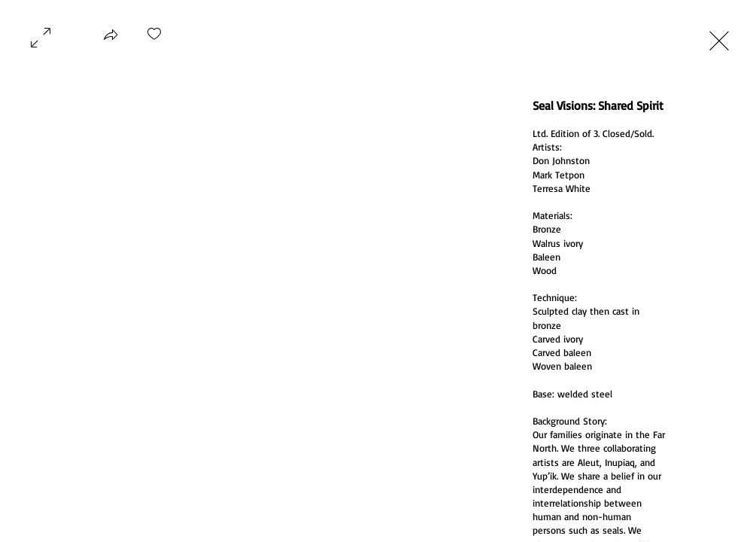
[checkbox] (154, 39)
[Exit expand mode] (719, 39)
